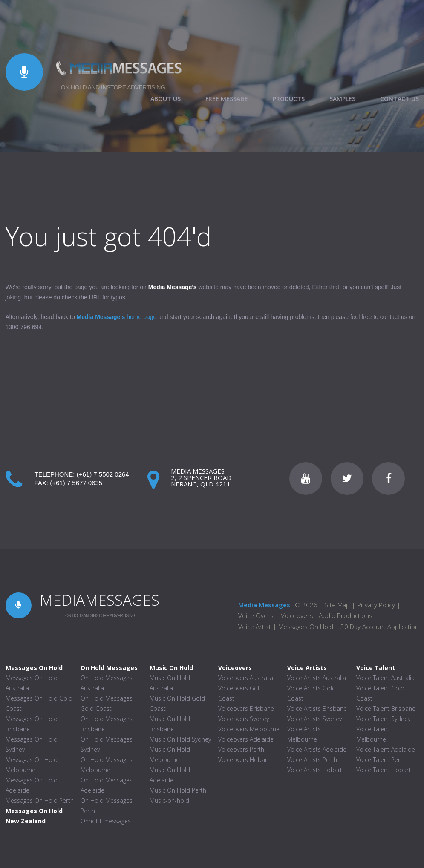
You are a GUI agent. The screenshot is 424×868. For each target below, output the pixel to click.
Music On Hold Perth (178, 790)
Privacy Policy (376, 605)
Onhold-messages (106, 821)
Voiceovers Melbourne (249, 729)
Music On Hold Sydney (180, 739)
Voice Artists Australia (317, 678)
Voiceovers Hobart (244, 760)
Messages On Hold (306, 627)
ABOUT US (166, 99)
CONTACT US (399, 99)
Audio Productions (346, 615)
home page (117, 317)
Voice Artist (255, 627)
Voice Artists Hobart (315, 770)
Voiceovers (297, 615)
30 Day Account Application (380, 627)
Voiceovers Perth (241, 749)
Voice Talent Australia (385, 678)
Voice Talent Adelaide (386, 749)
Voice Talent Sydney (383, 719)
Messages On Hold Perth (40, 800)
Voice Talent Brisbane (386, 708)
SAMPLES (342, 99)
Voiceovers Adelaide (246, 739)
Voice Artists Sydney (314, 719)
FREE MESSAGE (227, 99)
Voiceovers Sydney (244, 719)
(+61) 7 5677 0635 (76, 483)
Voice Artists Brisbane (317, 708)
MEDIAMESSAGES (100, 600)
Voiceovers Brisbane (246, 708)
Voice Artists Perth (312, 760)
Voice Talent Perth (381, 760)
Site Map (337, 605)
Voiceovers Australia (246, 678)
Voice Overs (257, 615)
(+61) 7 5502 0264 (103, 474)
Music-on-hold (169, 800)
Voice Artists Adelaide (317, 749)
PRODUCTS (289, 99)
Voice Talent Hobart (384, 770)
